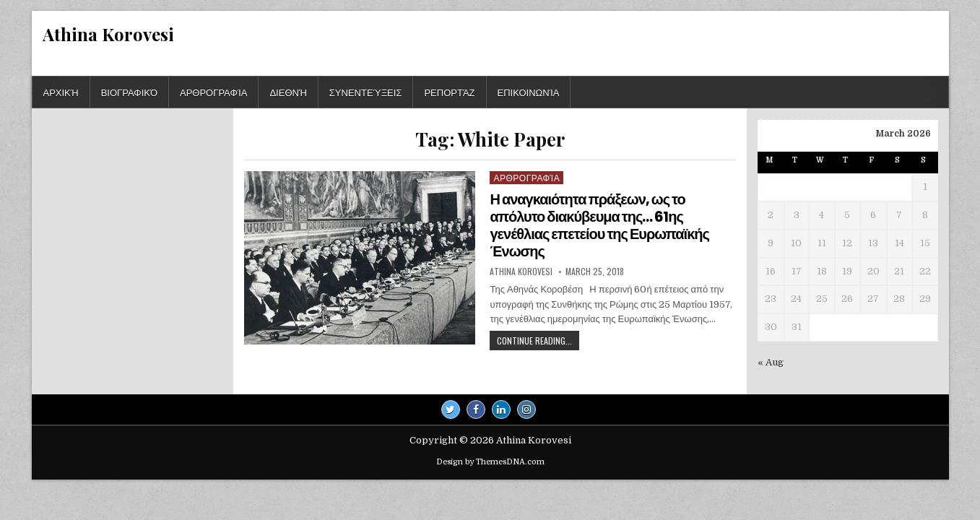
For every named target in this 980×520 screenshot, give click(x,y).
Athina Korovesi (108, 34)
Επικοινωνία (529, 92)
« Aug (771, 362)
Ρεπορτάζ (449, 92)
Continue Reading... (538, 342)
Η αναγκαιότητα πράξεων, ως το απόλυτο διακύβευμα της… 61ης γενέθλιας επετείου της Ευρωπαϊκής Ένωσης (599, 225)
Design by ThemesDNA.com (490, 462)
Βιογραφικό (129, 92)
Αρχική (61, 92)
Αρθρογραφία (213, 92)
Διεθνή (288, 92)
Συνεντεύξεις (366, 92)
